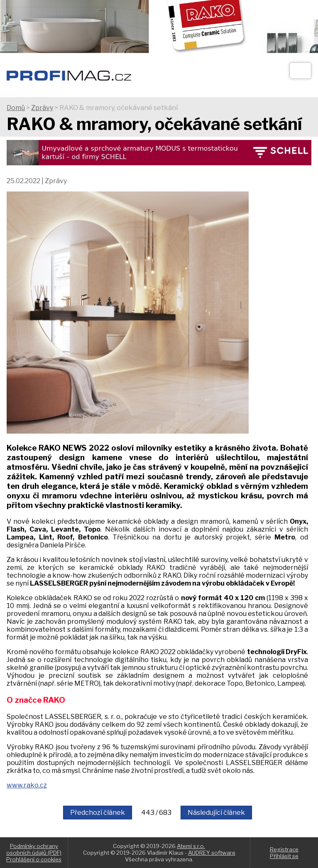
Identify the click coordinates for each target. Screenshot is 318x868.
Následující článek (216, 813)
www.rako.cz (27, 785)
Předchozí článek (98, 813)
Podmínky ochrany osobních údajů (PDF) (34, 849)
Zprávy (42, 108)
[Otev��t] (300, 71)
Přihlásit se (284, 856)
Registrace (284, 849)
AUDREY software (212, 853)
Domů (16, 108)
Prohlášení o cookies (34, 859)
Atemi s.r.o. (191, 846)
